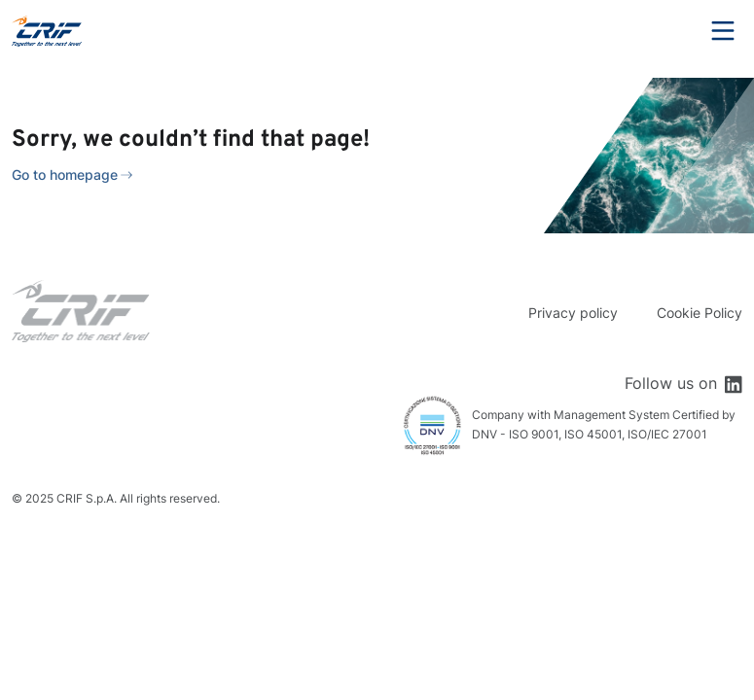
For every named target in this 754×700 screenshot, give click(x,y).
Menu (723, 31)
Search (669, 31)
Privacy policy (573, 313)
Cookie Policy (700, 313)
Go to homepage (65, 175)
